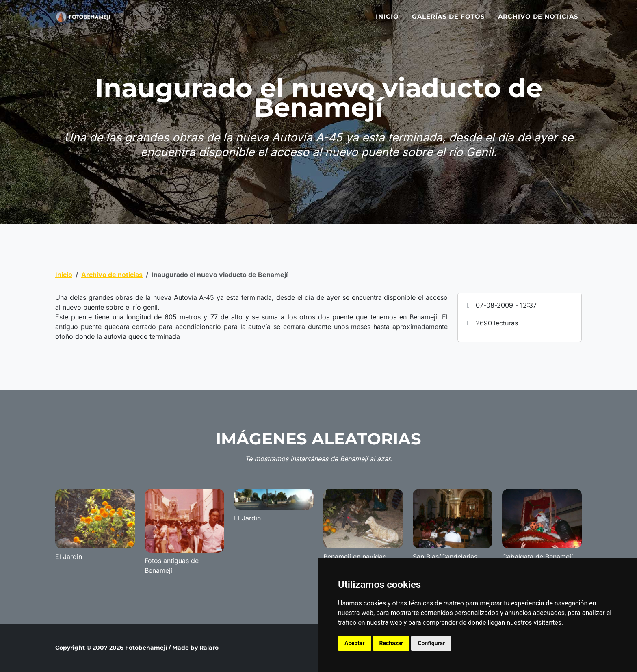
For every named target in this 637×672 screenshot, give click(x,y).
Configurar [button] (431, 643)
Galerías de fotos (448, 21)
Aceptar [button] (355, 643)
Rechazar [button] (391, 643)
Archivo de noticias (538, 21)
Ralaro (209, 648)
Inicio (387, 21)
